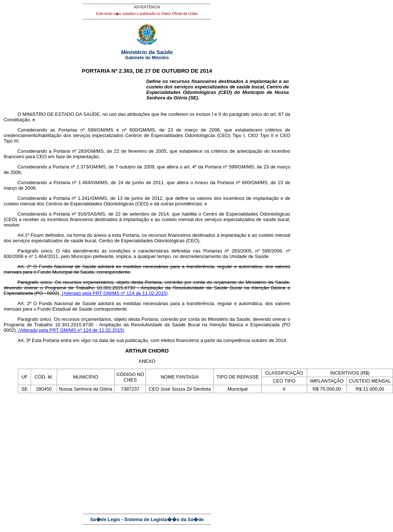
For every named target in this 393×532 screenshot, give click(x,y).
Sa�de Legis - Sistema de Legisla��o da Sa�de (147, 519)
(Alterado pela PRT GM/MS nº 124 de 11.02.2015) (114, 293)
